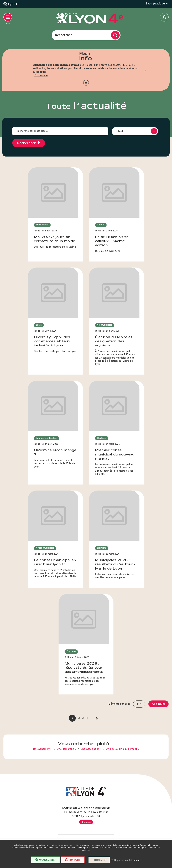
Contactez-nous (86, 745)
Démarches (86, 816)
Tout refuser (72, 860)
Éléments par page (119, 452)
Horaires (86, 704)
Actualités (86, 799)
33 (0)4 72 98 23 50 (86, 733)
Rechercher (64, 35)
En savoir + (41, 75)
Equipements (86, 810)
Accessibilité (86, 827)
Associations (86, 821)
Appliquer (158, 452)
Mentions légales (86, 838)
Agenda (86, 805)
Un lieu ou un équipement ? (123, 497)
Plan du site (86, 832)
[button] (27, 70)
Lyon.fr (14, 4)
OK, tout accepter (45, 860)
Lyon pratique (157, 4)
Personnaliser (99, 860)
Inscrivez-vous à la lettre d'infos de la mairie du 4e (86, 756)
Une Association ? (91, 497)
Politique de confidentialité (126, 860)
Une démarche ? (66, 497)
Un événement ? (43, 497)
